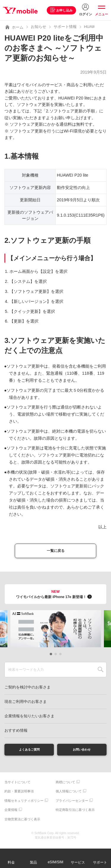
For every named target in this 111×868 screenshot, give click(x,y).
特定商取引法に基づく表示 (75, 814)
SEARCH (100, 671)
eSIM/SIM (55, 862)
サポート (100, 862)
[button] (51, 656)
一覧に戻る (56, 552)
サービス (78, 862)
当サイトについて (17, 786)
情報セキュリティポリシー (24, 804)
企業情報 (11, 814)
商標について (65, 786)
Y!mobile (22, 10)
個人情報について (69, 795)
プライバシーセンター (72, 804)
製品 (33, 862)
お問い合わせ (82, 752)
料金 (11, 862)
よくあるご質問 (29, 752)
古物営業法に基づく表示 (22, 823)
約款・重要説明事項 (19, 795)
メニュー (102, 14)
